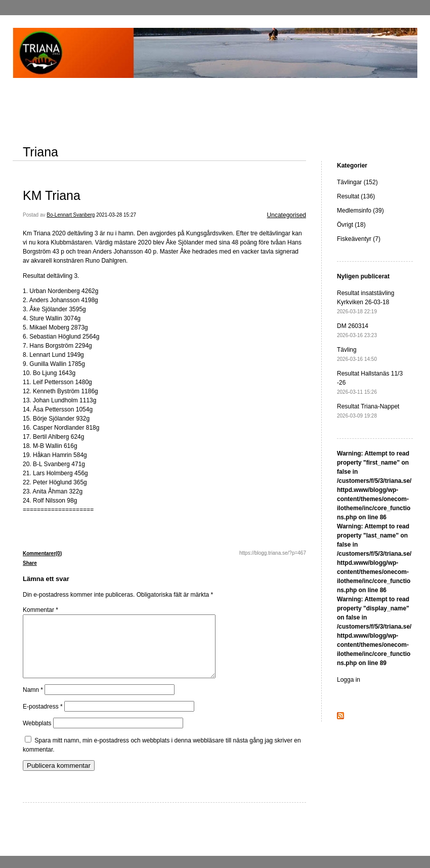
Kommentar (40, 610)
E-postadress (43, 719)
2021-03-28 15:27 (116, 215)
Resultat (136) (356, 196)
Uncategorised (287, 215)
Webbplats (37, 735)
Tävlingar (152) (357, 182)
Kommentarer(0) (42, 553)
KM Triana (52, 195)
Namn (33, 702)
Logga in (349, 680)
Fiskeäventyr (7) (359, 239)
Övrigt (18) (351, 225)
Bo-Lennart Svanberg (71, 215)
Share (30, 563)
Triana (40, 152)
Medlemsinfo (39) (360, 211)
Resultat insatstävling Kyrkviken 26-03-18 (365, 302)
